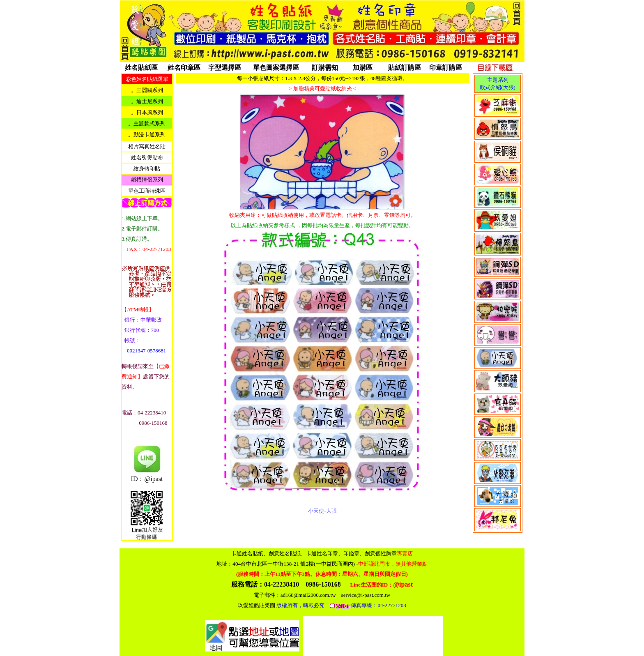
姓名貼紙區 (141, 68)
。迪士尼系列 (147, 101)
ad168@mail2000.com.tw (308, 595)
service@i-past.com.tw (366, 595)
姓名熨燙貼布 (147, 158)
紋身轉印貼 (147, 169)
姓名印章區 (184, 68)
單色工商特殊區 (147, 191)
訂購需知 (325, 68)
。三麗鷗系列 (147, 90)
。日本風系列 (147, 112)
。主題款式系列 (147, 123)
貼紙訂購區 (405, 68)
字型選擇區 (225, 68)
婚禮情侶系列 (147, 180)
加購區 (363, 68)
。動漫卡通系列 (147, 135)
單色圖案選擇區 (276, 68)
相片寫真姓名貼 (147, 146)
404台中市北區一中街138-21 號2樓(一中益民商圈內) (330, 564)
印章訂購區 (446, 68)
